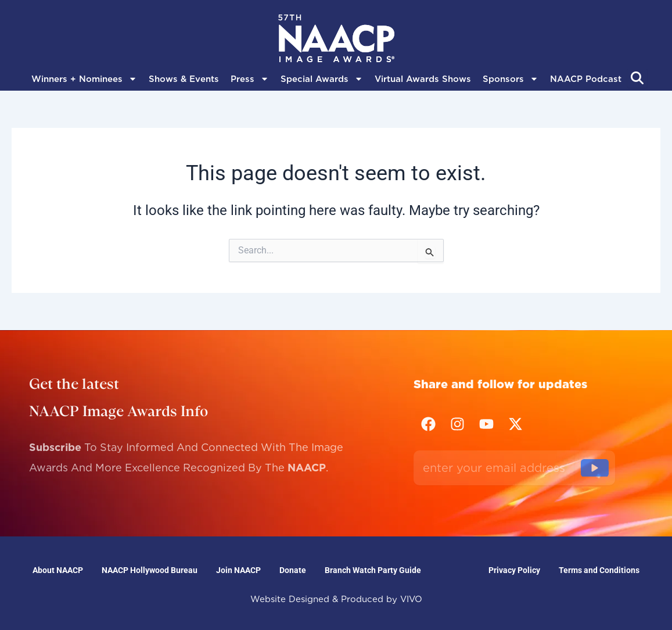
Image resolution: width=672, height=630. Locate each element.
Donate (293, 570)
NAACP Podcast (586, 79)
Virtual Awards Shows (423, 79)
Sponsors (511, 79)
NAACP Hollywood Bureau (150, 570)
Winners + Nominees (84, 79)
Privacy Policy (514, 570)
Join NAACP (238, 570)
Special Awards (322, 79)
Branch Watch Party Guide (373, 570)
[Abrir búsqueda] (637, 78)
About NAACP (58, 570)
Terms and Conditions (599, 570)
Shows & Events (184, 79)
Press (250, 79)
